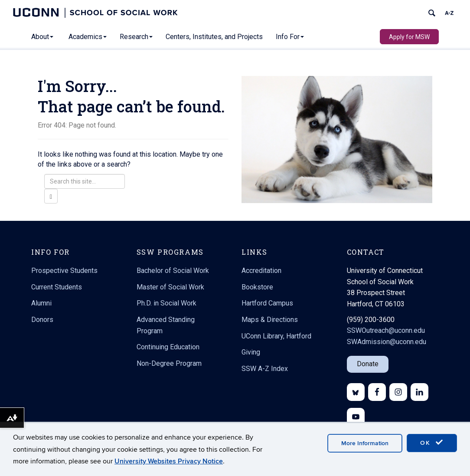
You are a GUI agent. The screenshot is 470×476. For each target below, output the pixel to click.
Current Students (57, 287)
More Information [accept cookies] (365, 443)
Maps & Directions (270, 320)
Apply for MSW (409, 37)
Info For (290, 37)
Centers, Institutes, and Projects (214, 37)
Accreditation (261, 271)
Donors (42, 320)
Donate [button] (368, 364)
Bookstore (257, 287)
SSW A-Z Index (265, 369)
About (42, 37)
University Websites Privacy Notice (169, 461)
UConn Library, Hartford (276, 336)
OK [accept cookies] (432, 443)
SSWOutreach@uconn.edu (386, 330)
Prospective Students (64, 271)
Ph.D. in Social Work (166, 303)
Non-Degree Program (169, 363)
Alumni (41, 303)
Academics (88, 37)
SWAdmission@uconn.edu (387, 342)
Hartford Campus (267, 303)
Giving (251, 352)
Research (136, 37)
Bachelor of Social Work (173, 271)
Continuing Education (168, 347)
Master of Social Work (170, 287)
